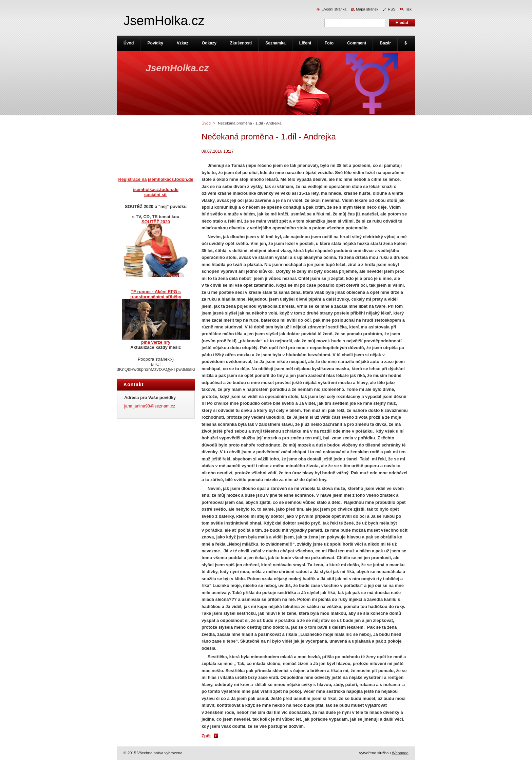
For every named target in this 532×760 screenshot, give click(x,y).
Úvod (206, 123)
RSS (392, 9)
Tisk (408, 9)
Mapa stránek (367, 9)
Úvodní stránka (334, 9)
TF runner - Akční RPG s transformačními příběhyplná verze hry (156, 317)
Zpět (206, 736)
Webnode (400, 753)
